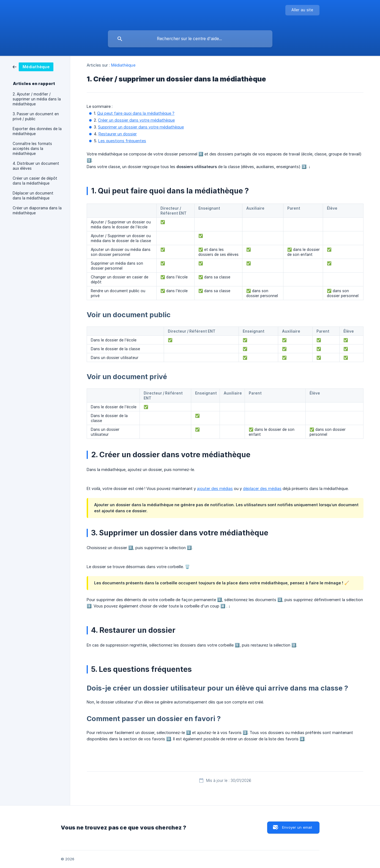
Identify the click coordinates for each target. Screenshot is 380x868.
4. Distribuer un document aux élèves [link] (36, 166)
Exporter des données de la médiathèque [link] (37, 131)
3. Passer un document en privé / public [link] (36, 116)
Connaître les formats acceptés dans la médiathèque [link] (32, 149)
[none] (302, 10)
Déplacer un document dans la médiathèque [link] (33, 196)
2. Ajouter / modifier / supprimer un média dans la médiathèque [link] (37, 99)
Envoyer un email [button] (297, 827)
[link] (33, 66)
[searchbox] (190, 39)
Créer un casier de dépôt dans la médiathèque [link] (35, 181)
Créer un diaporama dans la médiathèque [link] (37, 210)
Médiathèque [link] (123, 65)
